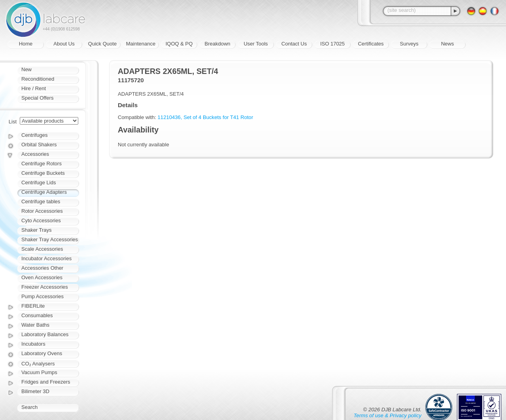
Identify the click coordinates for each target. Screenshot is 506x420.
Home (26, 44)
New (26, 69)
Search (29, 407)
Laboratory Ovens (42, 353)
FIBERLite (33, 306)
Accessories (35, 154)
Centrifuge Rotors (42, 164)
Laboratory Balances (45, 334)
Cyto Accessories (41, 220)
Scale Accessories (42, 249)
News (448, 44)
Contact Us (294, 44)
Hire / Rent (34, 88)
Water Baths (35, 325)
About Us (64, 44)
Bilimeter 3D (35, 391)
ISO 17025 (332, 44)
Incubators (33, 344)
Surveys (409, 44)
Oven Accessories (42, 277)
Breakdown (217, 44)
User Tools (256, 44)
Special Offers (37, 98)
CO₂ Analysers (38, 364)
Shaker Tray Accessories (50, 239)
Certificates (371, 44)
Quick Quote (102, 44)
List (13, 122)
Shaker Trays (37, 230)
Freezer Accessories (45, 287)
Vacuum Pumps (39, 372)
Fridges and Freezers (46, 382)
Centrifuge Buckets (43, 173)
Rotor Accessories (42, 211)
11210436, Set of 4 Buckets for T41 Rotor (206, 117)
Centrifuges (34, 135)
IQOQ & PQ (179, 44)
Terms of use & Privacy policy (388, 415)
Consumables (37, 315)
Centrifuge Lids (39, 183)
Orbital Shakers (39, 145)
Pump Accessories (42, 296)
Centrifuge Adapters (44, 192)
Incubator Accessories (46, 258)
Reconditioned (38, 79)
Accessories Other (42, 268)
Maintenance (141, 44)
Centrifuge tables (41, 201)
